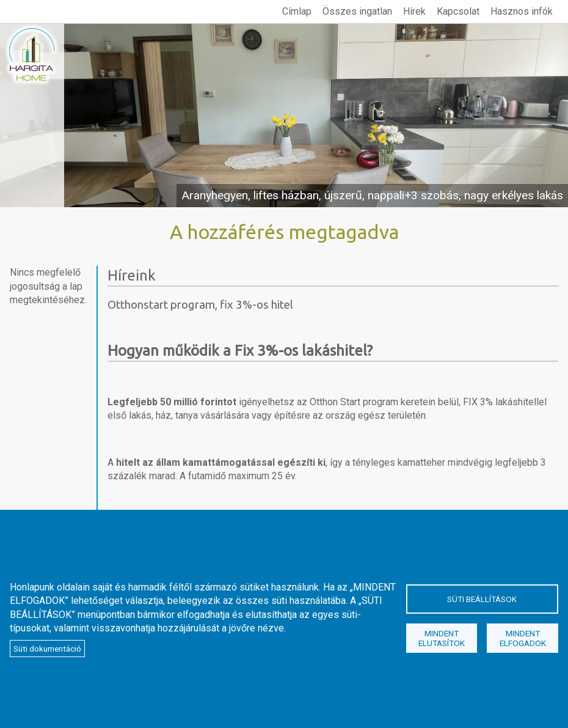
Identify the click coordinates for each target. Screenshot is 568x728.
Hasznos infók (522, 11)
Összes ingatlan (357, 11)
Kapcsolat (458, 11)
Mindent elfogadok (523, 638)
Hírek (414, 11)
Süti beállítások (482, 599)
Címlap (297, 11)
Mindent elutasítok (442, 638)
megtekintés (284, 116)
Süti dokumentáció (47, 649)
